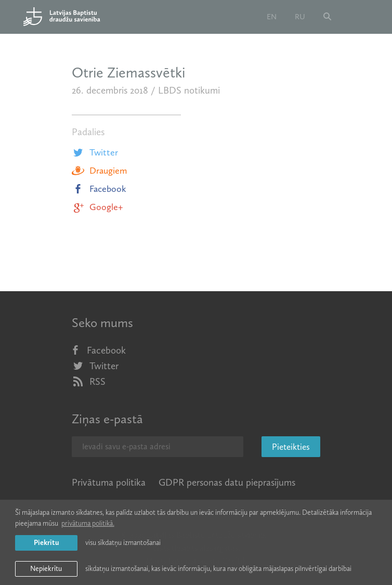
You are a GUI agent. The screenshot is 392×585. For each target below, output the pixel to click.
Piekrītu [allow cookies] (46, 543)
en (272, 17)
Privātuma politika (109, 482)
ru (300, 17)
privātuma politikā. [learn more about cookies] (88, 523)
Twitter (95, 152)
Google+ (97, 207)
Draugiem (99, 171)
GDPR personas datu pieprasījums (227, 482)
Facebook (99, 189)
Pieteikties (291, 447)
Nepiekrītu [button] (46, 569)
